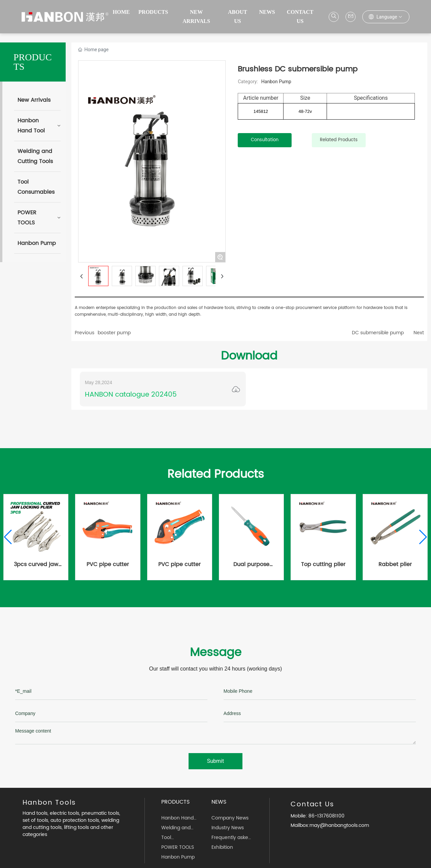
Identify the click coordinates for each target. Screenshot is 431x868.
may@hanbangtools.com (339, 825)
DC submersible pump (378, 333)
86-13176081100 (326, 816)
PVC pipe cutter (108, 564)
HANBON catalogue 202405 (131, 395)
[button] (8, 537)
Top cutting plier (323, 564)
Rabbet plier (395, 564)
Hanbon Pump (276, 82)
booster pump (114, 333)
